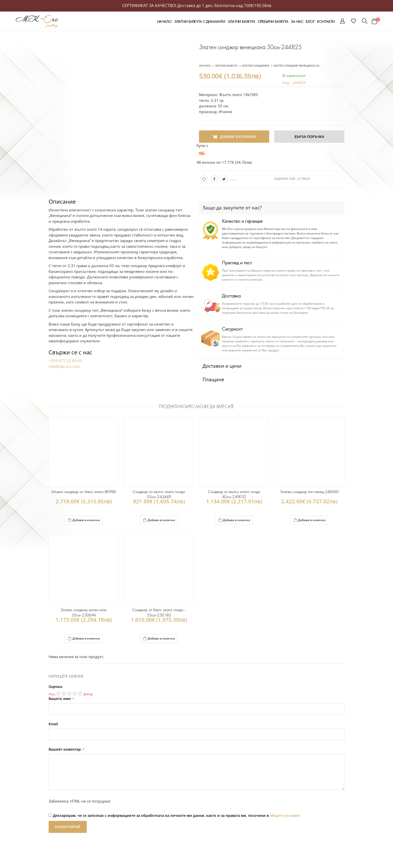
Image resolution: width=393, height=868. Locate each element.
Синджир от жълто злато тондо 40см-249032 (234, 494)
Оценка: (56, 687)
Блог (310, 22)
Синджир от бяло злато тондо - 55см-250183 (159, 612)
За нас (297, 22)
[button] (342, 22)
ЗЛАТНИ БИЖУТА (241, 22)
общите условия (285, 815)
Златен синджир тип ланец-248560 (309, 492)
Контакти (326, 22)
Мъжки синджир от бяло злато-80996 (84, 492)
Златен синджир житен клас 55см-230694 (84, 612)
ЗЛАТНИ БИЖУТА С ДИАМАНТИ (200, 22)
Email (53, 724)
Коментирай (68, 827)
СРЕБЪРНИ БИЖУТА (273, 22)
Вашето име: (61, 699)
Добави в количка (84, 520)
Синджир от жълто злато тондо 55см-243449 (159, 494)
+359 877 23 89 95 (65, 361)
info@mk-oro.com (64, 366)
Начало (164, 22)
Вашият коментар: (67, 749)
